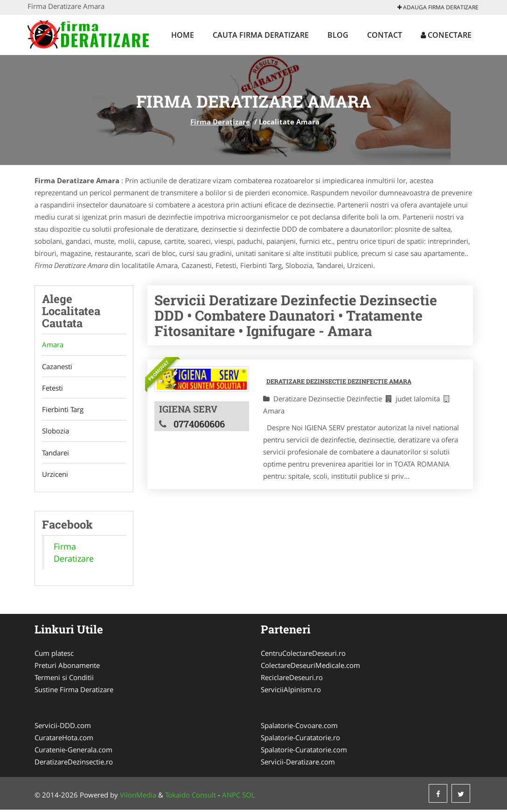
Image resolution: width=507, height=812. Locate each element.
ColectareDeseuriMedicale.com (310, 667)
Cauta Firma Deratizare (261, 35)
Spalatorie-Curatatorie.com (304, 752)
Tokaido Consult (191, 797)
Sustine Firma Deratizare (74, 692)
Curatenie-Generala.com (73, 752)
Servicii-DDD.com (63, 728)
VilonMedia (138, 797)
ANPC (231, 797)
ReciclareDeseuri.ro (292, 680)
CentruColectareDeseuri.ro (303, 655)
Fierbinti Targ (63, 411)
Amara (53, 345)
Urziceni (55, 476)
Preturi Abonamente (67, 667)
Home (183, 35)
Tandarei (56, 454)
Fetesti (52, 389)
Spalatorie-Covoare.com (299, 728)
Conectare (446, 35)
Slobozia (56, 433)
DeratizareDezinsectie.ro (74, 764)
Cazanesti (57, 367)
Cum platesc (54, 655)
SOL (249, 797)
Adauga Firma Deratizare (438, 7)
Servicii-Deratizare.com (298, 764)
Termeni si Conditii (64, 680)
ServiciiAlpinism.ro (291, 692)
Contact (385, 35)
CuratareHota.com (64, 740)
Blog (338, 35)
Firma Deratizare (220, 122)
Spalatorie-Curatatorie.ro (300, 740)
